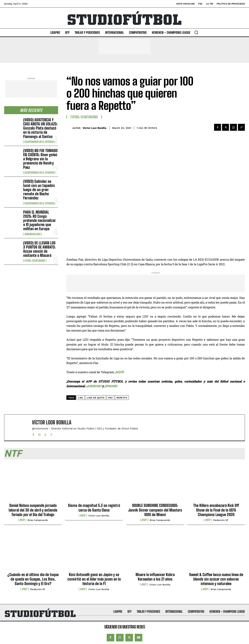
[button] (196, 32)
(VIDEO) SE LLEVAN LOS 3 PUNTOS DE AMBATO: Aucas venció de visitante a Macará (39, 249)
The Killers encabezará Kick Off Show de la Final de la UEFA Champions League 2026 (216, 510)
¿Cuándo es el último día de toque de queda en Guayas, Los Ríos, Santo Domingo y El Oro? (33, 579)
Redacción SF (221, 520)
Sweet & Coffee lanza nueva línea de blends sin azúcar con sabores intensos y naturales (216, 579)
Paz (110, 398)
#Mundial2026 (32, 234)
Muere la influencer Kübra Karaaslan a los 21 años (155, 577)
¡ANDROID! (94, 386)
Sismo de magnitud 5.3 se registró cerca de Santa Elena (94, 508)
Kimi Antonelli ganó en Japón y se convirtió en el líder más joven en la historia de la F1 (94, 579)
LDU (81, 398)
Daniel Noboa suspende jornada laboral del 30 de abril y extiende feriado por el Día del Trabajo (33, 510)
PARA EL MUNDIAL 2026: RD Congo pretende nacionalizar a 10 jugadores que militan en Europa (40, 220)
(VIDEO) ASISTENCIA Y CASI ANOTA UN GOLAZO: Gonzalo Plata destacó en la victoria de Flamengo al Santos (40, 128)
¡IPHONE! (111, 386)
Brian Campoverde (38, 520)
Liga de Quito (96, 398)
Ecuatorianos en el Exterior (39, 142)
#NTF (22, 520)
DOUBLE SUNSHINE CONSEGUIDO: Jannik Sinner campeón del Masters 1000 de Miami (155, 510)
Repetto (122, 398)
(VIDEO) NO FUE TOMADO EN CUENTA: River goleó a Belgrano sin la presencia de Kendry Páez (40, 159)
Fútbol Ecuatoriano (35, 261)
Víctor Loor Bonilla (94, 128)
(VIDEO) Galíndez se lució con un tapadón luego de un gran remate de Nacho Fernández (39, 190)
